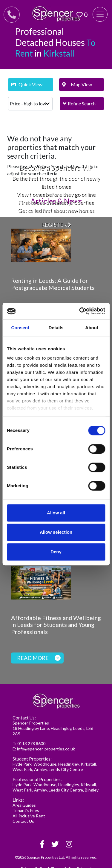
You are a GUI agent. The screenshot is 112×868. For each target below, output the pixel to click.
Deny (56, 552)
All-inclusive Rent (29, 816)
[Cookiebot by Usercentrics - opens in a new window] (80, 311)
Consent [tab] (20, 328)
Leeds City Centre (66, 769)
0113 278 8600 (31, 743)
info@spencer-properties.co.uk (46, 749)
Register (56, 224)
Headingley (69, 764)
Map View (77, 84)
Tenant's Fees (26, 810)
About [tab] (92, 328)
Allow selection (56, 532)
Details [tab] (56, 328)
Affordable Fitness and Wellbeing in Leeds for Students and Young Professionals (56, 625)
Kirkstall (88, 764)
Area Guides (24, 805)
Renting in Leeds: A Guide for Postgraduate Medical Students (53, 284)
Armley (40, 769)
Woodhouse (45, 764)
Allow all (56, 513)
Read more (39, 658)
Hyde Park (22, 764)
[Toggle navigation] (100, 14)
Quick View (27, 84)
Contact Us (23, 821)
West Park (22, 769)
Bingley (92, 790)
